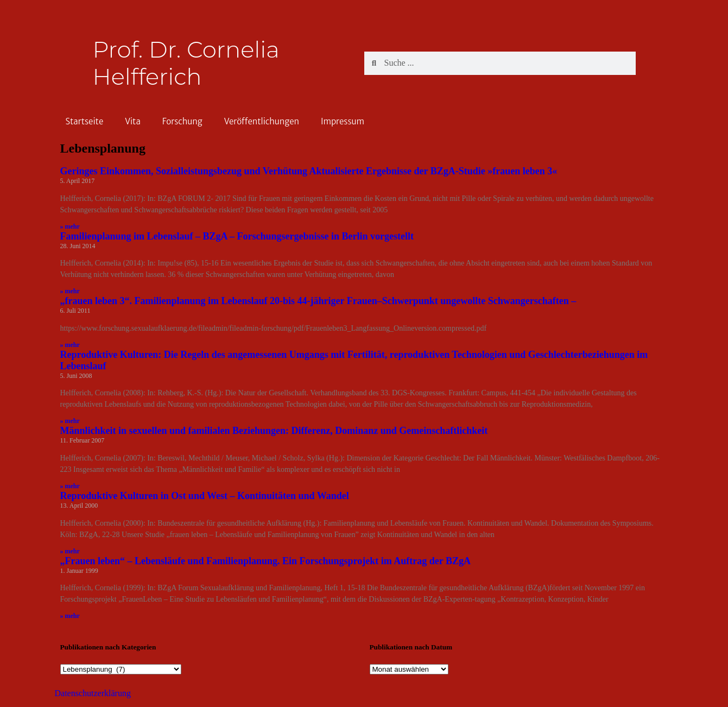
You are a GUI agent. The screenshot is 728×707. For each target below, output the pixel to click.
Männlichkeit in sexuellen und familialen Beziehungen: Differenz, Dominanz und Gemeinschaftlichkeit (274, 431)
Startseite (85, 121)
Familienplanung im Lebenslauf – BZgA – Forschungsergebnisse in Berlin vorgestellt (237, 236)
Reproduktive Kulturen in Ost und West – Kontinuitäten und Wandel (205, 496)
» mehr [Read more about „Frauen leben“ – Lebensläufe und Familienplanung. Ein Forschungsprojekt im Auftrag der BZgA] (70, 616)
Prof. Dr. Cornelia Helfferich (186, 63)
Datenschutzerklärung (93, 693)
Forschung (182, 121)
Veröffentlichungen (262, 121)
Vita (133, 121)
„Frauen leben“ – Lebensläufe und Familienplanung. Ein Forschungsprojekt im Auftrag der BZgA (265, 561)
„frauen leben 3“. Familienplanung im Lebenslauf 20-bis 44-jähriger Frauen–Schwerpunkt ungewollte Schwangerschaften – (318, 301)
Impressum (343, 121)
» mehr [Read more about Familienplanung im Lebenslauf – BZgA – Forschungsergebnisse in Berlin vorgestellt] (70, 291)
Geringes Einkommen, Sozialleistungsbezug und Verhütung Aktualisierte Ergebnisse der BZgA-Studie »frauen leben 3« (309, 171)
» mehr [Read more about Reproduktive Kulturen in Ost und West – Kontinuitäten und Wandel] (70, 551)
